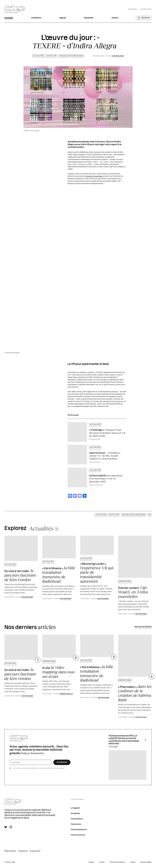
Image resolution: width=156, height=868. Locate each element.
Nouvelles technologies (71, 56)
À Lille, (58, 672)
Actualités (9, 18)
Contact (102, 862)
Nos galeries (75, 813)
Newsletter (89, 18)
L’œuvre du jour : (105, 456)
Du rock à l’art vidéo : (20, 575)
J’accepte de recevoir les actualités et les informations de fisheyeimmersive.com (39, 768)
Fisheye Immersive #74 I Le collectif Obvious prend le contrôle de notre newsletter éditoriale (128, 740)
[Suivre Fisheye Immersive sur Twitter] (6, 827)
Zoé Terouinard (118, 56)
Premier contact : (133, 592)
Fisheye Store (132, 9)
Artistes (115, 18)
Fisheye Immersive (78, 835)
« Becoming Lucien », (97, 573)
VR (149, 515)
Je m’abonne (62, 762)
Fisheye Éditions (77, 819)
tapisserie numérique (94, 176)
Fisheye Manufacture (79, 830)
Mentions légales (146, 862)
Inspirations (36, 18)
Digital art (52, 56)
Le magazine (75, 808)
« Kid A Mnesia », (59, 575)
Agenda (63, 18)
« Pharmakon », (135, 693)
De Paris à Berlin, (106, 478)
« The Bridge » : (107, 433)
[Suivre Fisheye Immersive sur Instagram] (11, 827)
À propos (91, 862)
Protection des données (117, 862)
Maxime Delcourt (66, 694)
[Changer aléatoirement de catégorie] (44, 528)
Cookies (133, 862)
